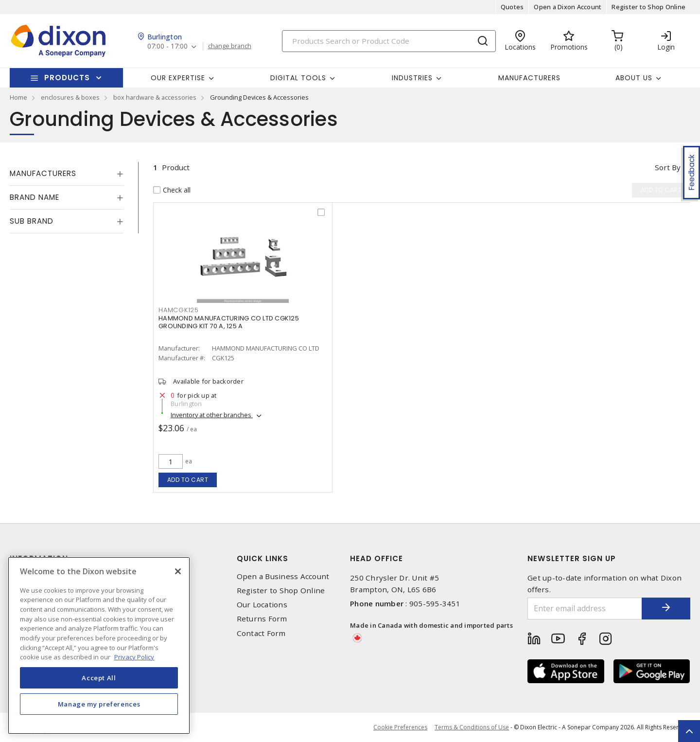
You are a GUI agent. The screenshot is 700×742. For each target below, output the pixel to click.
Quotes (512, 7)
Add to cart (188, 480)
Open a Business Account (283, 576)
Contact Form (261, 633)
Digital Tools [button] (298, 78)
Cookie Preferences (400, 727)
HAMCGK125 (179, 310)
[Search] (389, 41)
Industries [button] (412, 78)
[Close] (178, 571)
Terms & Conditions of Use (472, 727)
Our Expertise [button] (178, 78)
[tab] (67, 174)
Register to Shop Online (648, 7)
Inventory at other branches (212, 415)
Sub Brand (32, 221)
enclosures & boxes (70, 97)
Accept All (99, 678)
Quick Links (262, 558)
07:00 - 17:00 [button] (167, 46)
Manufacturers (529, 78)
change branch (230, 46)
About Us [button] (634, 78)
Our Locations (262, 605)
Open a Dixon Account (568, 7)
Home (18, 97)
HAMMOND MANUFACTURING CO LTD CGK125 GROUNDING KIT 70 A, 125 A (229, 322)
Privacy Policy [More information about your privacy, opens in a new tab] (134, 657)
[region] (99, 645)
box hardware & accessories (155, 97)
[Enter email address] (585, 609)
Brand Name (35, 197)
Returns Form (262, 619)
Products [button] (67, 78)
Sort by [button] (668, 167)
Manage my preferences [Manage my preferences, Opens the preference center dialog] (99, 704)
